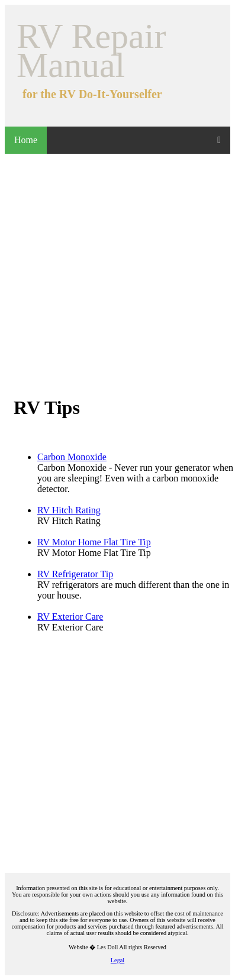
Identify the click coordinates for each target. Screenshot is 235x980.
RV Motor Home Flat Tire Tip (94, 542)
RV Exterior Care (70, 617)
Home (26, 140)
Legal (117, 960)
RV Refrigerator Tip (75, 574)
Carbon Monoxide (72, 457)
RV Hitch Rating (69, 510)
